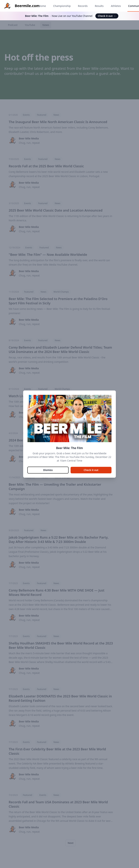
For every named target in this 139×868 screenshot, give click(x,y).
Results (99, 6)
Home (42, 6)
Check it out (107, 16)
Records (83, 6)
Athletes (116, 6)
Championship (62, 6)
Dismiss (48, 470)
